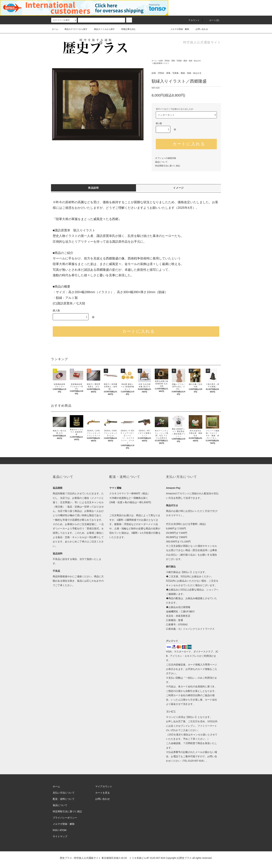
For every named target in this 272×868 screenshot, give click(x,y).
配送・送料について (64, 799)
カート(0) (212, 20)
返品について (161, 162)
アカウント (192, 20)
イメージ (178, 188)
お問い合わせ (200, 29)
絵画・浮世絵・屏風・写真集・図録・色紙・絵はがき (180, 61)
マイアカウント (104, 786)
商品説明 (93, 188)
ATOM (63, 830)
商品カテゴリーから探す (74, 29)
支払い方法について (64, 793)
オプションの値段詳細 (165, 158)
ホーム (55, 29)
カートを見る (103, 793)
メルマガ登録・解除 (178, 29)
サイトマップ (60, 836)
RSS (55, 830)
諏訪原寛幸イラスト (161, 63)
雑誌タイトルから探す (102, 29)
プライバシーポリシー (65, 818)
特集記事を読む (126, 29)
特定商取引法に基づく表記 (168, 166)
